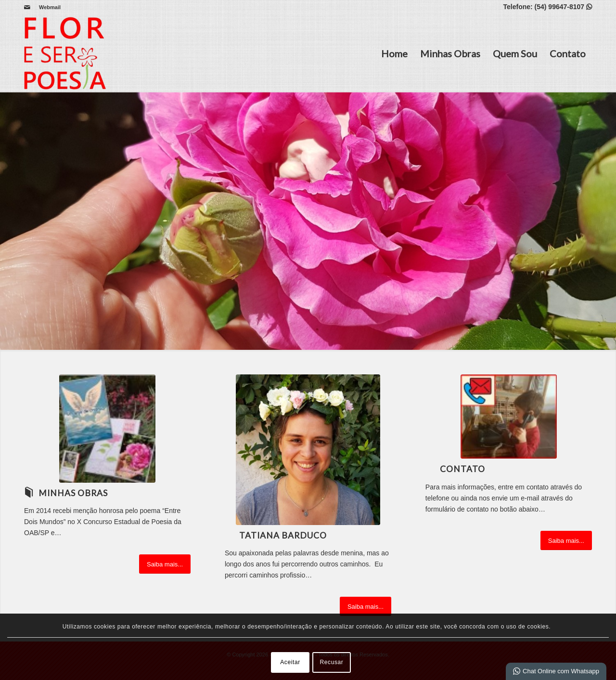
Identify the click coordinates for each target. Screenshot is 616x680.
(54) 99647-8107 (563, 7)
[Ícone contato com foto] (509, 417)
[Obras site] (107, 429)
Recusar (332, 662)
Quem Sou (515, 53)
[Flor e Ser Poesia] (65, 53)
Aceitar (290, 662)
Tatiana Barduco (283, 535)
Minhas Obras (450, 53)
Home (394, 53)
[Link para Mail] (27, 7)
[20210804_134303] (308, 450)
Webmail (50, 7)
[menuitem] (47, 7)
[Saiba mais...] (165, 564)
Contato (568, 53)
